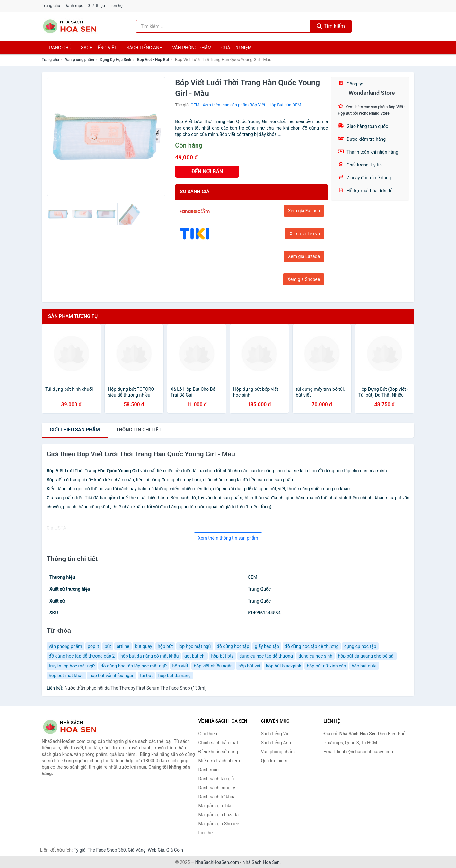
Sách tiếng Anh (276, 743)
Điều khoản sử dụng (218, 752)
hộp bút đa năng (175, 676)
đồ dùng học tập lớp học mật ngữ (134, 666)
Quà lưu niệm (237, 48)
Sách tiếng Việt (276, 734)
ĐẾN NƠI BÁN (207, 171)
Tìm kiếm (331, 26)
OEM (195, 105)
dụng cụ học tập (360, 646)
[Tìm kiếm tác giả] (223, 26)
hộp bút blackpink (284, 666)
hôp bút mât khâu (66, 676)
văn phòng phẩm (66, 646)
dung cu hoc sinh (315, 656)
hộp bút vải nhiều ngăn (112, 676)
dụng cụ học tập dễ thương (266, 656)
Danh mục (74, 6)
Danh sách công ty (217, 788)
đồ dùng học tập (233, 646)
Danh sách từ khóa (217, 797)
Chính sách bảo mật (218, 743)
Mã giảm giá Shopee (219, 824)
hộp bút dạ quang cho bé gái (366, 656)
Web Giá (156, 850)
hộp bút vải (249, 666)
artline (123, 646)
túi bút (146, 676)
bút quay (143, 646)
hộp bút (165, 646)
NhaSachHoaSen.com (217, 862)
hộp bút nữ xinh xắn (326, 666)
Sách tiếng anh (145, 48)
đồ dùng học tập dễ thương (312, 646)
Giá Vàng (137, 850)
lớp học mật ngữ (195, 646)
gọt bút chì (195, 656)
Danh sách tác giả (216, 779)
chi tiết (139, 430)
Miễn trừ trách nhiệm (219, 761)
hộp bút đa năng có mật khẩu (149, 656)
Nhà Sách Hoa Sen (261, 862)
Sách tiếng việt (99, 48)
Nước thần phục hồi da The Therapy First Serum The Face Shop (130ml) (136, 688)
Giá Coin (175, 850)
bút (108, 646)
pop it (93, 646)
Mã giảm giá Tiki (215, 806)
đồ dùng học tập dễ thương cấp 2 (82, 656)
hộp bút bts (222, 656)
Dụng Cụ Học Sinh (116, 60)
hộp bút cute (364, 666)
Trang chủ (51, 6)
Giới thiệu (96, 6)
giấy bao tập (267, 646)
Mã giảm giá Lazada (219, 815)
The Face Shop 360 (106, 850)
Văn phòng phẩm (192, 48)
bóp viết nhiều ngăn (213, 666)
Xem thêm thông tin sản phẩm (228, 538)
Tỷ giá (80, 850)
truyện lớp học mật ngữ (72, 666)
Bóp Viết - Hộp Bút (153, 60)
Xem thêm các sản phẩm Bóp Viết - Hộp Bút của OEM (252, 105)
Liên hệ (116, 6)
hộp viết (180, 666)
